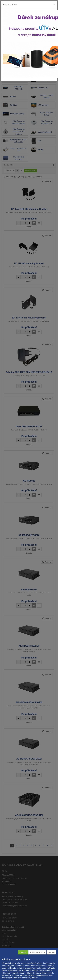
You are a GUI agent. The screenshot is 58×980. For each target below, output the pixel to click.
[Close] (54, 4)
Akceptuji (23, 952)
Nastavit (52, 952)
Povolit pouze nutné (37, 952)
